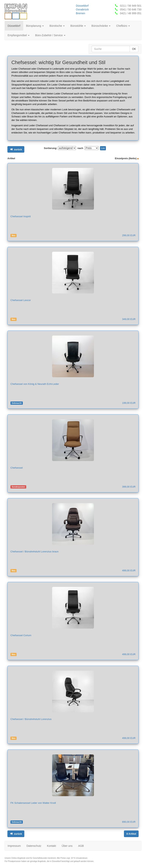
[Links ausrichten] (16, 149)
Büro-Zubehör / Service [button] (50, 35)
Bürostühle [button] (78, 26)
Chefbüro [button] (123, 26)
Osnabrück (82, 9)
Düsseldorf (82, 6)
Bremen (81, 13)
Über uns (67, 846)
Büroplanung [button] (35, 26)
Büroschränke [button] (101, 26)
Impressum (14, 846)
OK (134, 49)
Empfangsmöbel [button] (19, 35)
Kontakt (51, 846)
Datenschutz (34, 846)
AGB (81, 846)
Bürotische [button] (57, 26)
